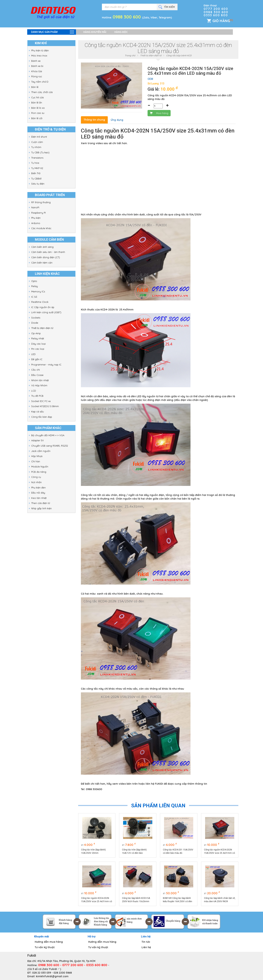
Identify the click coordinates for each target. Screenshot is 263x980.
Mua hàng (159, 113)
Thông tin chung (94, 120)
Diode (35, 323)
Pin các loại (38, 349)
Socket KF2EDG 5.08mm (45, 406)
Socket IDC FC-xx (41, 401)
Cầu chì (36, 370)
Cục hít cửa (37, 97)
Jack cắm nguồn (41, 451)
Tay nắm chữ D (40, 82)
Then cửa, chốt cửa (42, 92)
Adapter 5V (38, 440)
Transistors (37, 158)
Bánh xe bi (37, 66)
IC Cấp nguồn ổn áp (43, 307)
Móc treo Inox (39, 56)
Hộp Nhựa (37, 456)
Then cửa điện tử (41, 503)
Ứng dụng (117, 120)
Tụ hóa (35, 163)
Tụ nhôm (36, 147)
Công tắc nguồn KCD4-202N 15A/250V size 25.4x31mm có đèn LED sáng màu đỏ (219, 852)
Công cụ (36, 477)
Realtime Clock (40, 302)
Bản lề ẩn (37, 103)
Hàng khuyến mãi (95, 32)
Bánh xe (36, 61)
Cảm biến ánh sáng (42, 247)
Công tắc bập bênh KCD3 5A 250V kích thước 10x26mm (136, 900)
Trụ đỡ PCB (37, 396)
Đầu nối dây (38, 493)
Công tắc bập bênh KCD (179, 55)
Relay (35, 286)
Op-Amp (36, 333)
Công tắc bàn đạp (42, 417)
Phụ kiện (36, 218)
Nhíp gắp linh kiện (41, 508)
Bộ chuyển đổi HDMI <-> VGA (48, 435)
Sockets (36, 318)
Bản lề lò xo (38, 108)
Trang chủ (130, 55)
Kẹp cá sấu (38, 412)
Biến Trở (36, 173)
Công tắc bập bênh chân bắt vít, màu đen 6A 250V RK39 (220, 900)
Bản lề (35, 87)
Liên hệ (146, 947)
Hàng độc (121, 32)
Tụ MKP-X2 (37, 168)
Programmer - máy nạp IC (46, 365)
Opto (34, 281)
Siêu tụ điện (38, 184)
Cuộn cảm (37, 142)
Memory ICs (38, 291)
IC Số (34, 297)
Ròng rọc (37, 76)
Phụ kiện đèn (38, 488)
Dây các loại (38, 344)
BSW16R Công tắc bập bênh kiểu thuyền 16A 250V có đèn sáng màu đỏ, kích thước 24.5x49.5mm (178, 900)
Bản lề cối (37, 118)
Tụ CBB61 (36, 179)
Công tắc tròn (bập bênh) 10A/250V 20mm (93, 851)
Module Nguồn (40, 467)
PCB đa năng (39, 472)
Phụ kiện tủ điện (40, 50)
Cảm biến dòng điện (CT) (46, 257)
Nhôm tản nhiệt (40, 380)
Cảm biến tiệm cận (42, 263)
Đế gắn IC (37, 359)
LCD (34, 391)
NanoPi (35, 207)
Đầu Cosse (37, 375)
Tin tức (146, 942)
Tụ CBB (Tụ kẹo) (40, 152)
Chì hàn (36, 461)
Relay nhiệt (38, 338)
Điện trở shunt (39, 137)
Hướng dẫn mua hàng (49, 942)
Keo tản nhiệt (39, 498)
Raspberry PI (38, 213)
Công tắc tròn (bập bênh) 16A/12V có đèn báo (134, 851)
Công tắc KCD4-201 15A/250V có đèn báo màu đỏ (178, 851)
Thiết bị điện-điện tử (42, 328)
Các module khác (41, 228)
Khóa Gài (37, 71)
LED (33, 354)
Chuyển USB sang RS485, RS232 (50, 446)
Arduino (36, 223)
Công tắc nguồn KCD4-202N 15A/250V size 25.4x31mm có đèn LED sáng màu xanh (97, 900)
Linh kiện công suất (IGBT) (46, 312)
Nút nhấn (36, 482)
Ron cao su (38, 113)
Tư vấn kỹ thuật (45, 947)
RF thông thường (41, 202)
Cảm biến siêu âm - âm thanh (48, 252)
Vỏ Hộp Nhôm (39, 385)
